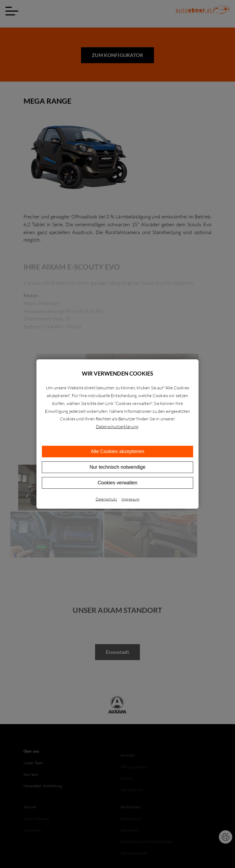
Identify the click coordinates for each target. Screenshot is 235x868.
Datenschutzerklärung (117, 427)
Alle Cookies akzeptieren (117, 451)
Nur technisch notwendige (117, 467)
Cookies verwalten (117, 483)
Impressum (130, 499)
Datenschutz (106, 499)
